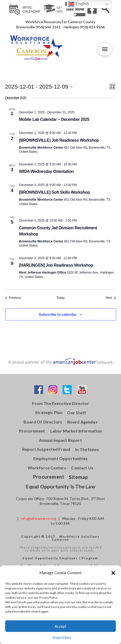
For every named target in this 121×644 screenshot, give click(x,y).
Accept (61, 626)
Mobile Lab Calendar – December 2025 (54, 119)
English (79, 4)
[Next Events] (111, 298)
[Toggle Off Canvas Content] (105, 49)
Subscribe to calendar (58, 315)
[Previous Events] (13, 298)
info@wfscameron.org (39, 519)
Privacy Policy (62, 637)
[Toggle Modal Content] (105, 9)
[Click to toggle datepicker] (39, 87)
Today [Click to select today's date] (61, 298)
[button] (113, 573)
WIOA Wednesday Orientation (46, 171)
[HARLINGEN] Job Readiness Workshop (56, 265)
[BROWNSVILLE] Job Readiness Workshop (59, 140)
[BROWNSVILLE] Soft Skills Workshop (55, 192)
